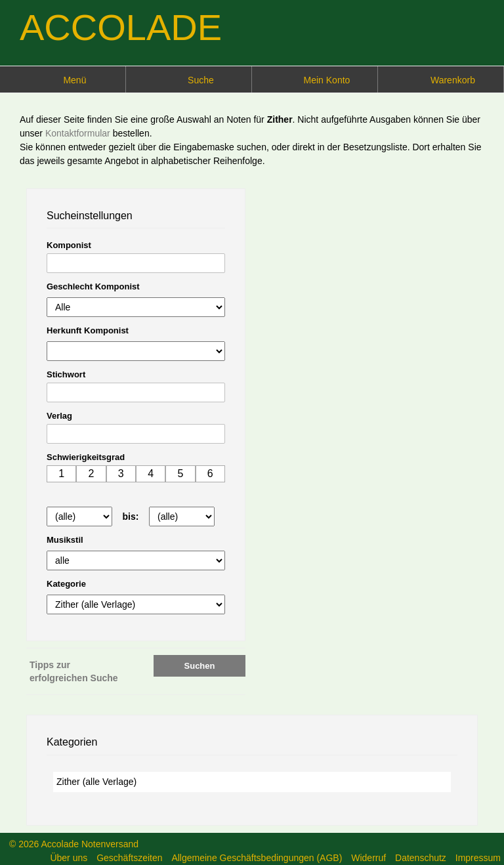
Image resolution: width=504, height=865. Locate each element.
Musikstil (65, 540)
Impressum (478, 858)
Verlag (59, 416)
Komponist (69, 245)
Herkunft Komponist (88, 330)
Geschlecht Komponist (93, 286)
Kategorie (66, 584)
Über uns (69, 858)
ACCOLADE (121, 27)
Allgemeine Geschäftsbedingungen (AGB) (257, 858)
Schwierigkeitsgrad (86, 457)
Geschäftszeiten (129, 858)
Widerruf (368, 858)
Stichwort (66, 374)
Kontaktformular (79, 133)
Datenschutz (421, 858)
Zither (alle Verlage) (96, 782)
